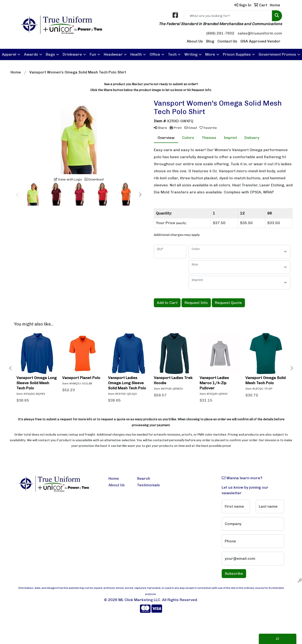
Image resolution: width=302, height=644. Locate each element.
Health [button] (136, 54)
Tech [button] (172, 54)
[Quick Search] (228, 16)
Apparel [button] (9, 54)
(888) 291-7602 (220, 33)
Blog (210, 41)
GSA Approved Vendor (260, 41)
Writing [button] (191, 54)
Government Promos (277, 54)
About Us (195, 41)
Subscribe (234, 573)
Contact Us (227, 41)
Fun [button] (93, 54)
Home (114, 478)
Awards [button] (31, 54)
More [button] (210, 54)
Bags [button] (50, 54)
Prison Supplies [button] (237, 54)
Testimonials (148, 485)
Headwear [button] (113, 54)
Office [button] (155, 54)
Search (143, 478)
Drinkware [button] (72, 54)
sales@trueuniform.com (260, 33)
